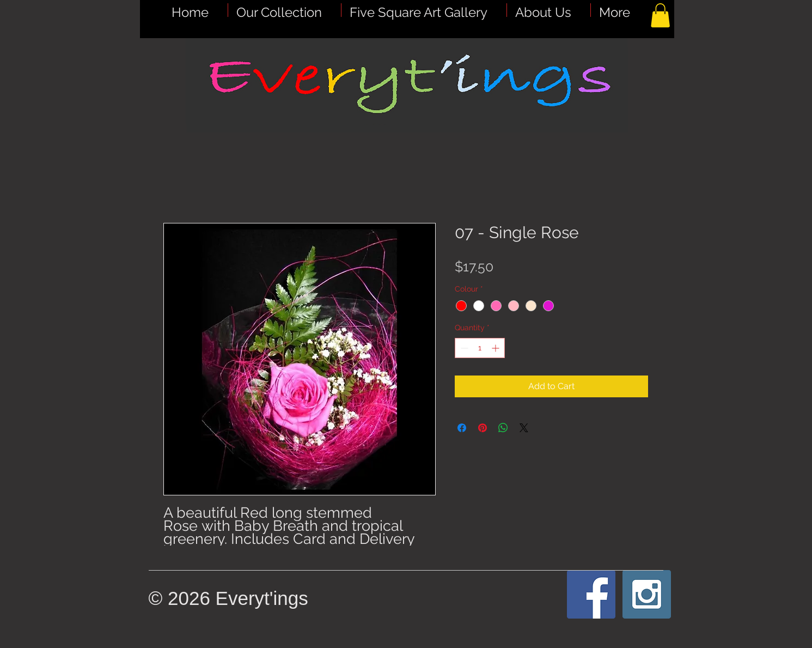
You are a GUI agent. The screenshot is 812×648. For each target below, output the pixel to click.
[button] (424, 10)
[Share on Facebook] (462, 428)
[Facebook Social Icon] (591, 594)
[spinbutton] (480, 348)
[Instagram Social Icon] (647, 594)
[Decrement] (463, 348)
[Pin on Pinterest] (483, 428)
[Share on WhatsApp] (503, 428)
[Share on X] (524, 428)
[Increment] (496, 348)
